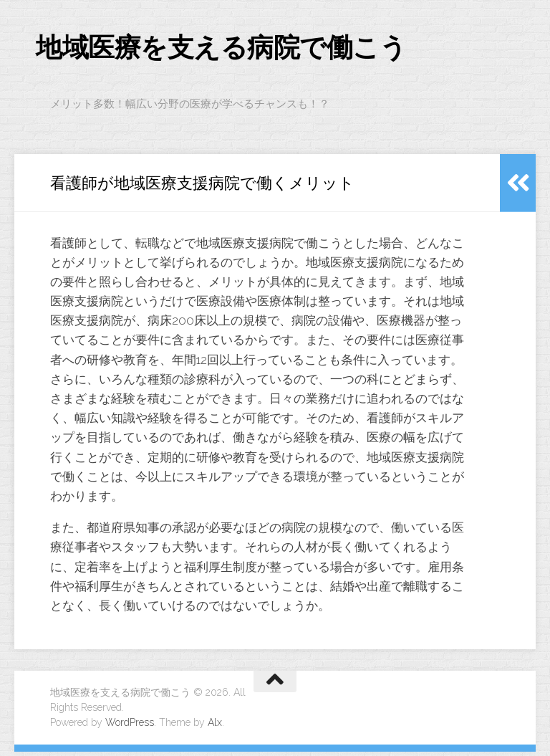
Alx (215, 727)
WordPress (130, 727)
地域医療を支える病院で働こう (246, 50)
